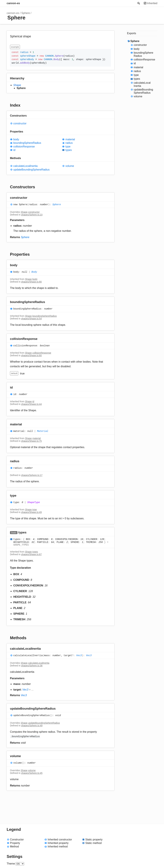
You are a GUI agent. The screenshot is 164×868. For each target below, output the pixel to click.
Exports (132, 33)
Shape (17, 85)
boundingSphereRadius (27, 143)
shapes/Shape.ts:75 (31, 441)
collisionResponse (24, 147)
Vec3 (79, 656)
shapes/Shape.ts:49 (31, 512)
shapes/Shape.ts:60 (31, 355)
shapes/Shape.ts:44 (31, 404)
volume (70, 166)
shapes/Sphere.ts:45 (32, 773)
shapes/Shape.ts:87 (31, 554)
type (68, 147)
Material (43, 431)
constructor (20, 123)
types (69, 150)
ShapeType (34, 502)
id (14, 150)
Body (34, 272)
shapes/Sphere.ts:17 (32, 475)
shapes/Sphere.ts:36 (32, 666)
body (16, 139)
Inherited (152, 3)
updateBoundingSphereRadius (31, 170)
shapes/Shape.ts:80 (31, 282)
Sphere (26, 13)
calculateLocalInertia (25, 166)
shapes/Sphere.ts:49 (32, 726)
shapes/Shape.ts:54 (31, 319)
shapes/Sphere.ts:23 (32, 215)
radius (69, 143)
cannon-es (13, 3)
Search (138, 3)
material (70, 139)
